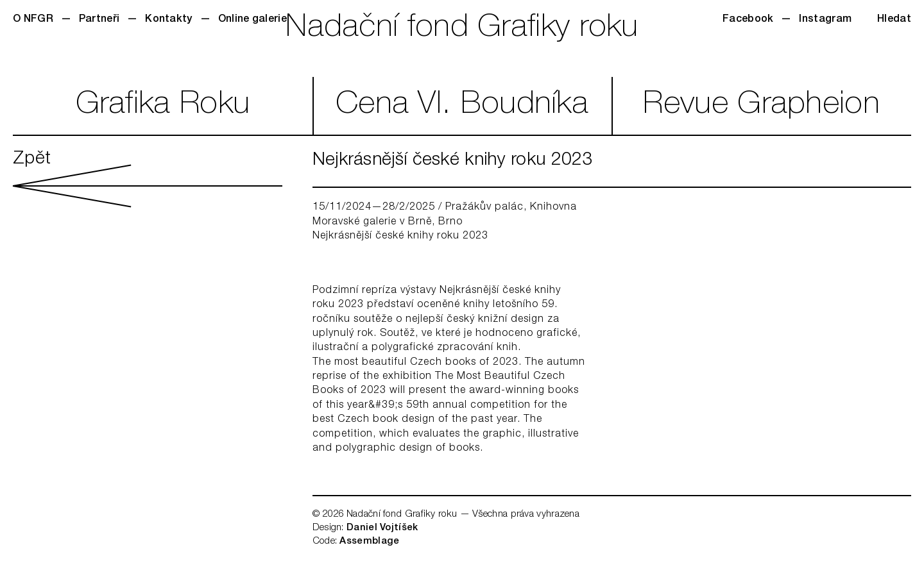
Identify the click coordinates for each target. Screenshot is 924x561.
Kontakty (168, 20)
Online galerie (252, 20)
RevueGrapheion (761, 106)
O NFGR (33, 20)
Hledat (894, 20)
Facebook (748, 20)
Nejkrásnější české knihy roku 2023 (400, 237)
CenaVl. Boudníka (462, 106)
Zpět (148, 179)
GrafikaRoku (163, 106)
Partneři (99, 20)
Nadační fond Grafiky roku (462, 29)
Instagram (825, 20)
